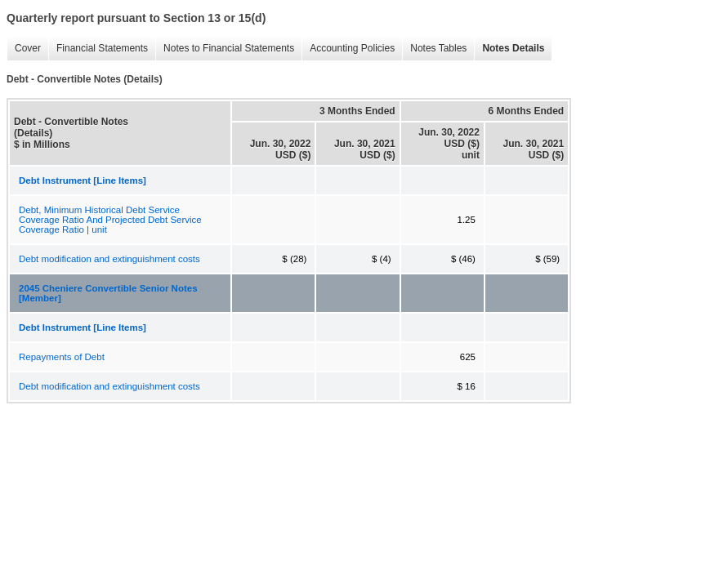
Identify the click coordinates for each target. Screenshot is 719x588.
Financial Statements (102, 48)
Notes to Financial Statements (229, 48)
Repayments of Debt (62, 357)
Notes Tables (438, 48)
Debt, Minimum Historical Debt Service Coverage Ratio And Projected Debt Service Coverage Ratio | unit (110, 220)
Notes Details (513, 48)
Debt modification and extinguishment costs (109, 259)
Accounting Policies (352, 48)
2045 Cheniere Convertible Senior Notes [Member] (108, 293)
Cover (28, 48)
